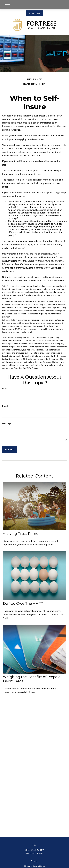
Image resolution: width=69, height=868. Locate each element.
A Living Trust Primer (21, 534)
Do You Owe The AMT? (23, 603)
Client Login (35, 13)
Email (5, 406)
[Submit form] (10, 449)
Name (5, 388)
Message (7, 423)
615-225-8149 (38, 850)
